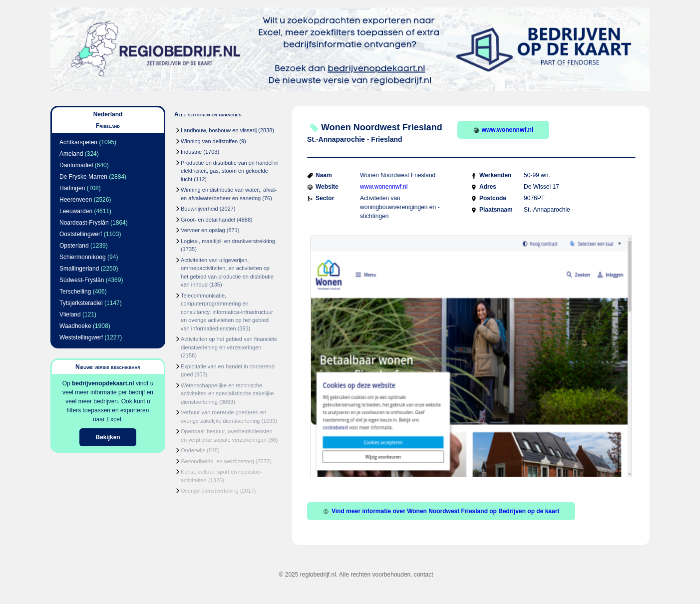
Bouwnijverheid (199, 209)
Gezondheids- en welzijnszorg (217, 461)
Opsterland (74, 246)
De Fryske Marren (83, 177)
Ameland (71, 154)
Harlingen (72, 188)
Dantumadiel (76, 165)
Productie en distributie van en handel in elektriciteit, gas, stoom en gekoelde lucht (230, 171)
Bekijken (108, 437)
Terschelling (75, 292)
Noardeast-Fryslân (84, 223)
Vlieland (70, 314)
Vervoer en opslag (203, 230)
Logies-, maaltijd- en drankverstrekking (228, 241)
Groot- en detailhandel (208, 220)
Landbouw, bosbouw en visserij (219, 130)
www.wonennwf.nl (504, 130)
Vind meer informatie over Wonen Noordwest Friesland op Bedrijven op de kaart (441, 511)
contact (424, 575)
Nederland (108, 114)
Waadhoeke (75, 326)
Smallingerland (79, 269)
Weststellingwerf (81, 337)
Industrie (191, 152)
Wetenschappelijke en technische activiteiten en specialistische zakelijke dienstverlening (227, 394)
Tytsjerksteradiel (81, 303)
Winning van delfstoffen (209, 141)
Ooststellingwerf (81, 234)
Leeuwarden (76, 211)
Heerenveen (76, 200)
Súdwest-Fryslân (82, 280)
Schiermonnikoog (83, 257)
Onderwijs (193, 450)
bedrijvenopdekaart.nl (103, 383)
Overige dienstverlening (210, 491)
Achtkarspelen (78, 142)
